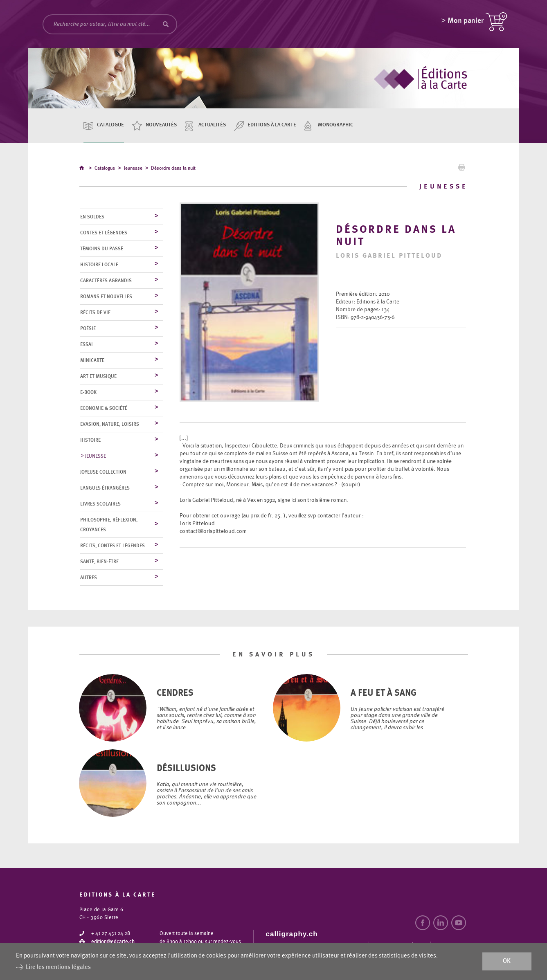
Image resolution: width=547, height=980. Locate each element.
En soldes (92, 217)
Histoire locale (99, 265)
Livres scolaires (100, 504)
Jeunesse (133, 169)
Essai (87, 345)
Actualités (212, 125)
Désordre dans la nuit (173, 169)
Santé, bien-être (99, 562)
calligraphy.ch (292, 934)
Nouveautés (161, 125)
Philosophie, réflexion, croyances (109, 525)
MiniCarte (92, 361)
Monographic (335, 125)
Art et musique (98, 377)
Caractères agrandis (106, 281)
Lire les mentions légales (58, 967)
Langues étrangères (105, 488)
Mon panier (466, 22)
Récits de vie (95, 313)
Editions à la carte (272, 125)
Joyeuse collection (103, 472)
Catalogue (110, 125)
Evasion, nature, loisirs (110, 425)
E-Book (88, 393)
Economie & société (104, 409)
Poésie (88, 329)
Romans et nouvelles (106, 297)
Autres (89, 578)
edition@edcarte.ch (113, 942)
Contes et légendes (104, 233)
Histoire (90, 441)
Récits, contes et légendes (113, 546)
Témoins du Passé (102, 249)
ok (507, 961)
